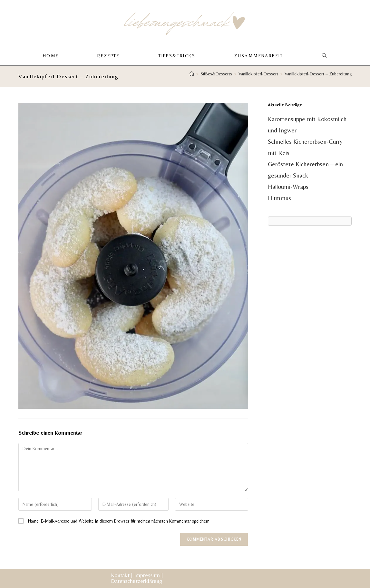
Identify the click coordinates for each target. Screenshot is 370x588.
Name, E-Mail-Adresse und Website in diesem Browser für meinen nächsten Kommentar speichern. (119, 521)
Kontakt (120, 575)
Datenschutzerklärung (137, 581)
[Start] (192, 74)
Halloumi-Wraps (288, 187)
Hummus (279, 198)
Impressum (147, 575)
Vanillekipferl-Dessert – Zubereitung (318, 74)
